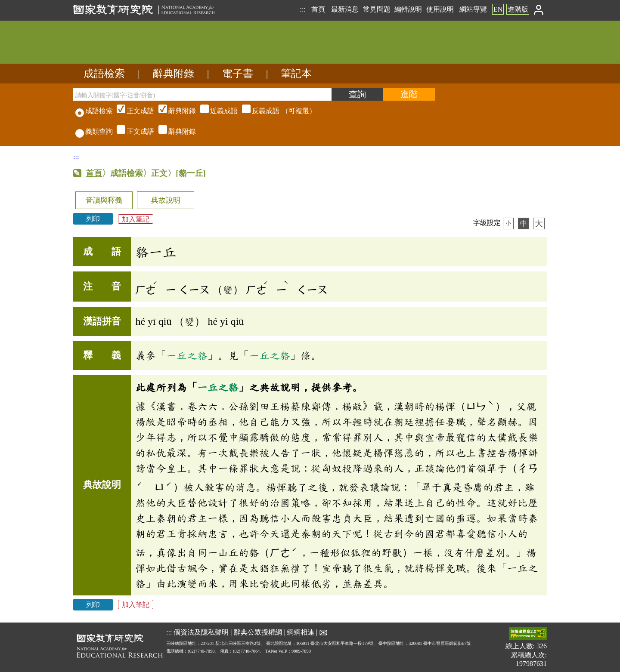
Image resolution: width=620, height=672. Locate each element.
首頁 (318, 9)
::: (302, 9)
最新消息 (345, 9)
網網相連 (301, 632)
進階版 (518, 9)
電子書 (238, 74)
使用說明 (440, 9)
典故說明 (166, 200)
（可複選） (215, 111)
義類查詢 (94, 131)
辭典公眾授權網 (258, 632)
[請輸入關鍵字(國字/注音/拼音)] (202, 94)
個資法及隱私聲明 (201, 632)
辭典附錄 (174, 74)
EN (498, 9)
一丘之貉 (187, 355)
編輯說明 (408, 9)
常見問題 (377, 9)
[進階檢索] (409, 94)
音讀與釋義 (104, 200)
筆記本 (296, 74)
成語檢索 (104, 74)
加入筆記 (136, 219)
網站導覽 (473, 9)
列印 (93, 219)
